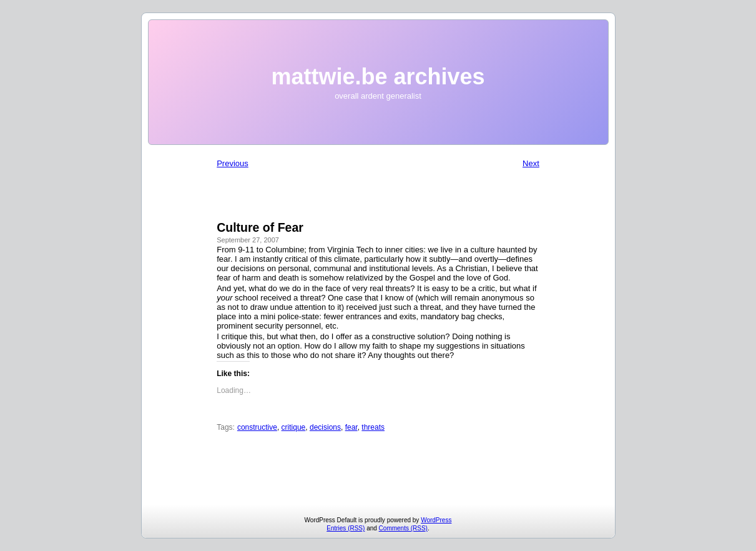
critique (294, 427)
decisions (325, 427)
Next (531, 163)
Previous (233, 163)
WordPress (436, 520)
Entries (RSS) (346, 528)
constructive (257, 427)
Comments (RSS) (403, 528)
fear (351, 427)
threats (373, 427)
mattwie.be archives (378, 77)
